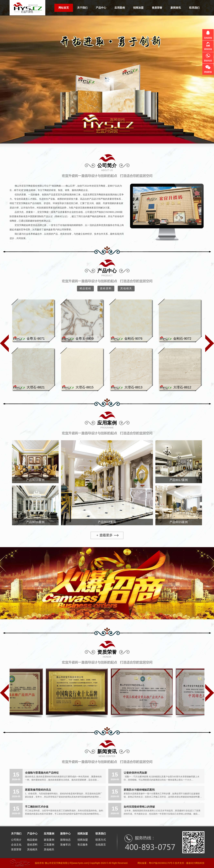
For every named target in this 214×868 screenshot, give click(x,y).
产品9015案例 (179, 522)
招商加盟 (138, 8)
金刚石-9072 (182, 339)
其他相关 (126, 288)
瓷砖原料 (106, 288)
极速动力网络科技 (195, 863)
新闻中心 (65, 834)
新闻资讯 (176, 8)
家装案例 (49, 840)
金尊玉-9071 (36, 339)
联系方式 (101, 840)
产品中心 (101, 8)
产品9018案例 (107, 522)
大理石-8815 (85, 387)
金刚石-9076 (133, 339)
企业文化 (16, 845)
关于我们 (82, 8)
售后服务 (83, 845)
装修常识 (65, 845)
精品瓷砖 (85, 288)
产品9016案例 (35, 522)
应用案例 (120, 8)
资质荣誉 (157, 8)
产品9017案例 (179, 480)
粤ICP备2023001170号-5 (162, 863)
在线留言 (101, 845)
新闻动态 (65, 840)
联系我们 (194, 8)
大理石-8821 (36, 387)
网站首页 (64, 8)
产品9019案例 (35, 480)
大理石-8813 (133, 387)
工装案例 (49, 845)
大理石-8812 (182, 387)
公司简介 (107, 165)
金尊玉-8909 (85, 339)
